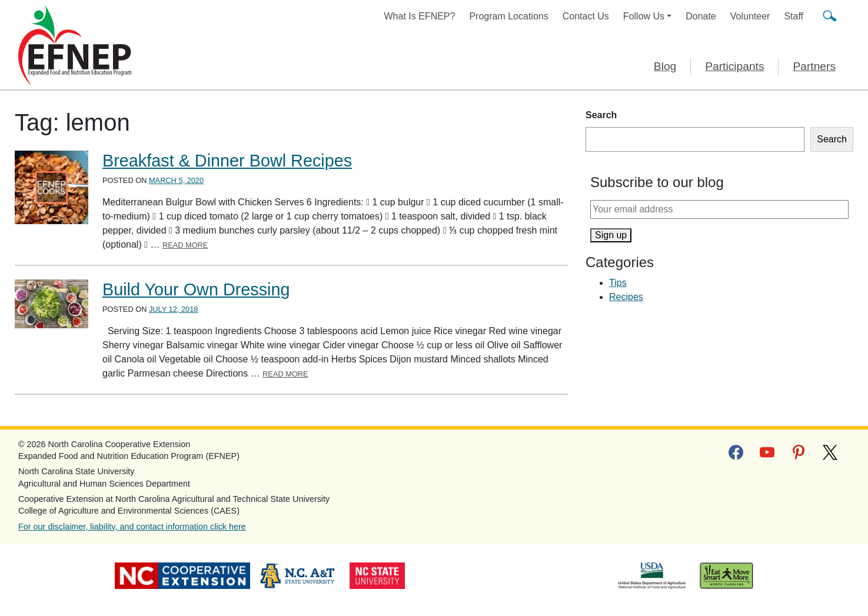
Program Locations (508, 16)
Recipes (626, 297)
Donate (701, 16)
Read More (185, 245)
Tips (618, 283)
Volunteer (750, 16)
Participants (734, 66)
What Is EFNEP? (420, 16)
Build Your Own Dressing (196, 289)
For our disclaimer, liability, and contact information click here (132, 527)
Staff (794, 16)
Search (601, 115)
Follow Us (644, 16)
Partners (814, 66)
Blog (665, 66)
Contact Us (586, 16)
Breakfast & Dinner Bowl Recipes (227, 161)
